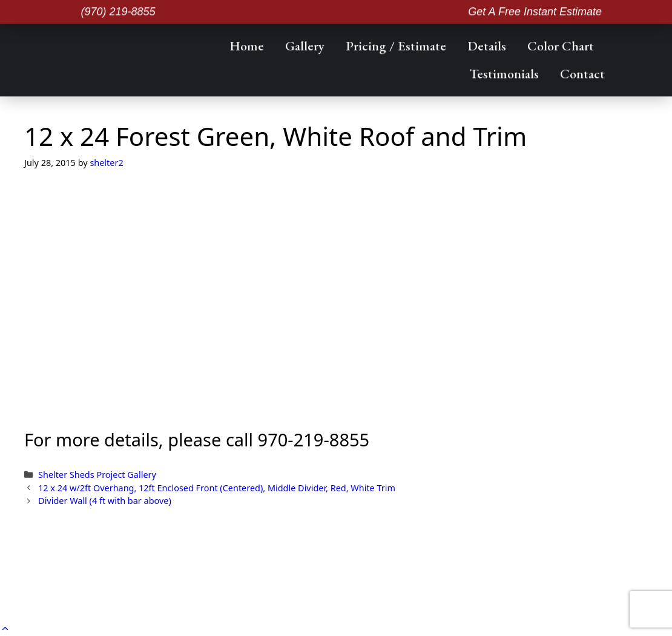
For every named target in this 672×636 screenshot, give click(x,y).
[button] (5, 628)
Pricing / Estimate (396, 45)
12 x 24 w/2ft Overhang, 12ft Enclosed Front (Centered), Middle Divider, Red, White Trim (217, 488)
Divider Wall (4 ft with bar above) (105, 501)
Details (487, 45)
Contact (582, 72)
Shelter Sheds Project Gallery (97, 475)
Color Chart (561, 45)
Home (247, 45)
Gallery (305, 45)
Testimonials (504, 72)
